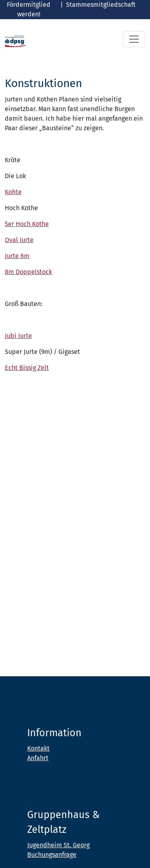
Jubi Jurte (18, 336)
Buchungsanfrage (52, 855)
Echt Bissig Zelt (27, 368)
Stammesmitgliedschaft (101, 5)
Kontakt (38, 748)
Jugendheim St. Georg (58, 845)
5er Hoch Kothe (27, 224)
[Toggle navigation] (134, 39)
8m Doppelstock (28, 272)
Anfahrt (38, 758)
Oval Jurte (19, 240)
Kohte (13, 192)
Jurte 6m (17, 256)
